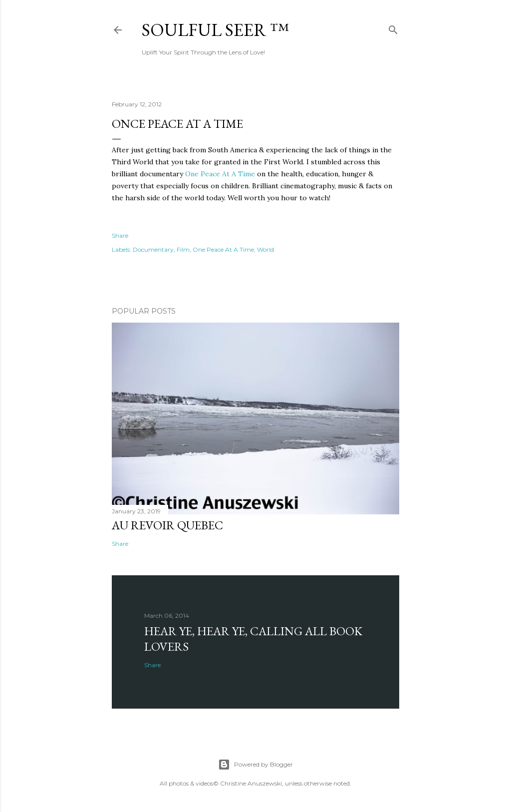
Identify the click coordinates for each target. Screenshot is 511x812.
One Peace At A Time (220, 174)
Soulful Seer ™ (215, 30)
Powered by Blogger (255, 765)
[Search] (393, 28)
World (265, 249)
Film (183, 249)
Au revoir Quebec (167, 525)
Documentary (153, 249)
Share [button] (120, 235)
